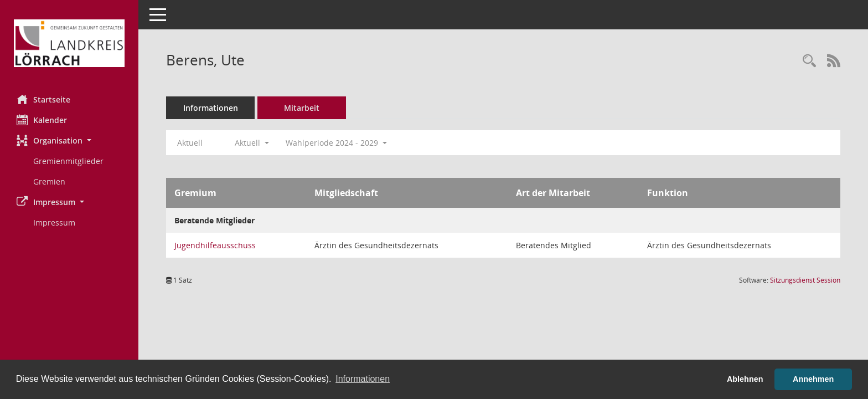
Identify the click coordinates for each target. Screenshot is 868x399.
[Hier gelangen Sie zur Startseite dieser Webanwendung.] (69, 43)
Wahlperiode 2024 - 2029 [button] (336, 143)
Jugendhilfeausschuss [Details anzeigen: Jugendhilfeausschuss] (215, 245)
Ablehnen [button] (745, 379)
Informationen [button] (363, 379)
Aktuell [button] (252, 143)
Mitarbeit (302, 108)
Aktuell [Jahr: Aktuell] (190, 143)
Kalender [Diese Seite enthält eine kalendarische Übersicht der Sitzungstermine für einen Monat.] (42, 120)
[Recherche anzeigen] (809, 61)
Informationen (211, 108)
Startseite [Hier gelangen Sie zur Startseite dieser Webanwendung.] (43, 99)
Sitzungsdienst (805, 280)
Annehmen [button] (813, 379)
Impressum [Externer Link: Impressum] (54, 222)
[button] (69, 140)
